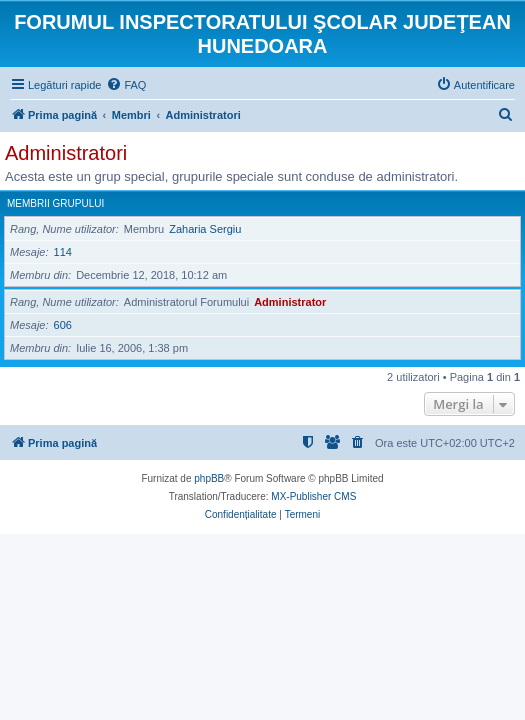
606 (63, 325)
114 (63, 252)
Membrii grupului (55, 203)
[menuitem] (126, 85)
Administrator (290, 302)
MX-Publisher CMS (313, 496)
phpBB (209, 478)
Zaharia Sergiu (205, 229)
